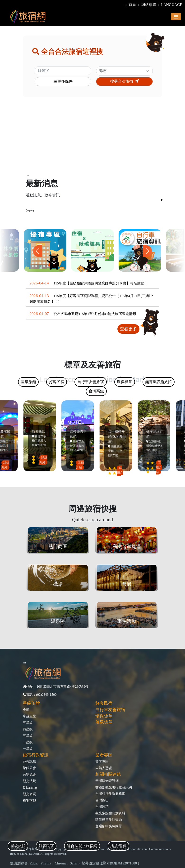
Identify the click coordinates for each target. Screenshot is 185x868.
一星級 (28, 749)
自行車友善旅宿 (110, 710)
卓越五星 (29, 716)
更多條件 (63, 82)
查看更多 (128, 329)
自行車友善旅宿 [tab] (91, 382)
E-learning (30, 788)
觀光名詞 (29, 794)
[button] (148, 251)
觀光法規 (29, 781)
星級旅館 (31, 703)
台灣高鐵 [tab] (96, 391)
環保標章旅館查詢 (109, 820)
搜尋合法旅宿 (125, 81)
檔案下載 (29, 801)
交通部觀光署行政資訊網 (114, 787)
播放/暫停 (118, 846)
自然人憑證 (104, 768)
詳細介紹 (6, 465)
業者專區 (102, 762)
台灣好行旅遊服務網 (110, 794)
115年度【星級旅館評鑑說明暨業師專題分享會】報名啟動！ (101, 283)
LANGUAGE (172, 5)
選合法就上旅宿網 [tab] (82, 846)
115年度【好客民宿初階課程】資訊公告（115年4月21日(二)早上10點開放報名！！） (92, 298)
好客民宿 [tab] (46, 846)
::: (125, 5)
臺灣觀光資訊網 (107, 781)
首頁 (132, 5)
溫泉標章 (104, 722)
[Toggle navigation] (176, 17)
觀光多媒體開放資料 (110, 813)
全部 (26, 710)
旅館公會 (29, 768)
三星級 (28, 736)
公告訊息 (29, 762)
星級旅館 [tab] (18, 846)
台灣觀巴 (102, 800)
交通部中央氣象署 (109, 826)
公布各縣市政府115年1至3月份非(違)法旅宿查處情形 (95, 314)
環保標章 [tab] (125, 382)
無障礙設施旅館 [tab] (158, 382)
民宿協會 (29, 775)
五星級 (28, 723)
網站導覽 (149, 5)
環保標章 (104, 716)
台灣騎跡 (102, 807)
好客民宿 (104, 703)
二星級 (28, 742)
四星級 (28, 729)
